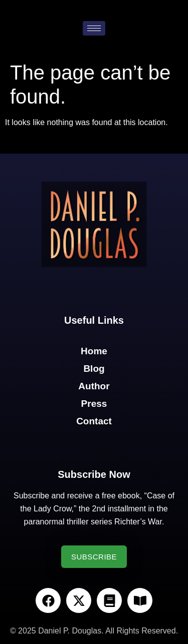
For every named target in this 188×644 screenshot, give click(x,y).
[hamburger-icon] (94, 28)
